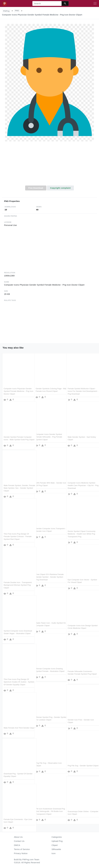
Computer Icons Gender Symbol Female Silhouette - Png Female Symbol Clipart (49, 433)
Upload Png (57, 841)
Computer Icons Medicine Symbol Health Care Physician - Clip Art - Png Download (81, 482)
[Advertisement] (50, 165)
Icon (54, 853)
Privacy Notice (21, 853)
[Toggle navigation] (95, 4)
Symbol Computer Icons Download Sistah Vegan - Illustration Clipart (14, 630)
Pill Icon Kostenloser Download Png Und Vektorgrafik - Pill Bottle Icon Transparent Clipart (49, 808)
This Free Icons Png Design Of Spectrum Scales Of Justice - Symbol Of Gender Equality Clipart (18, 678)
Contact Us (19, 841)
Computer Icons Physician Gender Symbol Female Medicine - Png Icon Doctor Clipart (18, 388)
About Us (18, 837)
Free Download (36, 188)
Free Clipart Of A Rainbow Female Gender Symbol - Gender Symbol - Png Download (50, 573)
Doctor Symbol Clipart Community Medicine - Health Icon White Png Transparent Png (82, 530)
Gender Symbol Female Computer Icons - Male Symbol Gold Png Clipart (18, 436)
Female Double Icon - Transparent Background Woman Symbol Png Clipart (18, 582)
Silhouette (56, 849)
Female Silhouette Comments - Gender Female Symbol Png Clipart (80, 670)
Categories (57, 837)
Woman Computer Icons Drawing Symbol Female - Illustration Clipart (49, 668)
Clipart (55, 845)
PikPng (6, 11)
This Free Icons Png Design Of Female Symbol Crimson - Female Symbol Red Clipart (18, 533)
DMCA (17, 845)
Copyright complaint (60, 188)
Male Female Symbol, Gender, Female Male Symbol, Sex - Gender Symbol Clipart (16, 485)
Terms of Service (22, 849)
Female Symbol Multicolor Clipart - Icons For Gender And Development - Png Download (82, 388)
